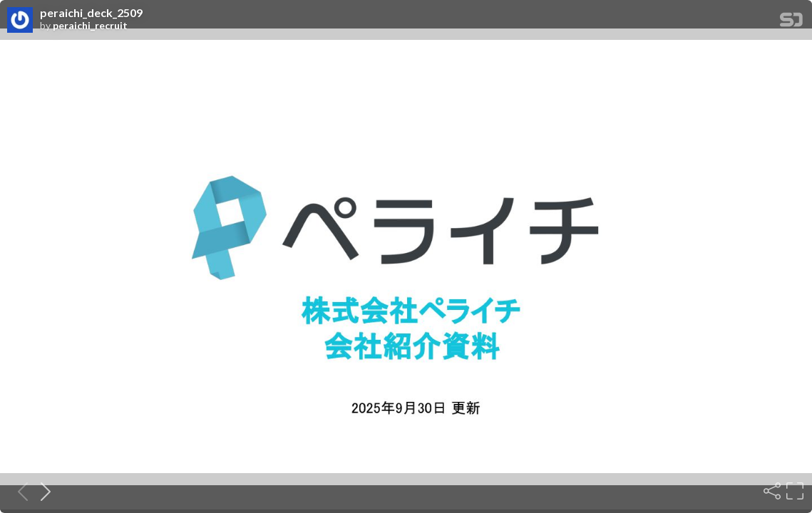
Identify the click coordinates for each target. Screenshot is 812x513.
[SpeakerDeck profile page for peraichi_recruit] (20, 21)
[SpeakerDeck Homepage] (791, 22)
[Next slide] (41, 491)
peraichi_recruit (90, 26)
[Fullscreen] (793, 491)
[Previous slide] (19, 491)
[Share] (771, 491)
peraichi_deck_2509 (91, 13)
